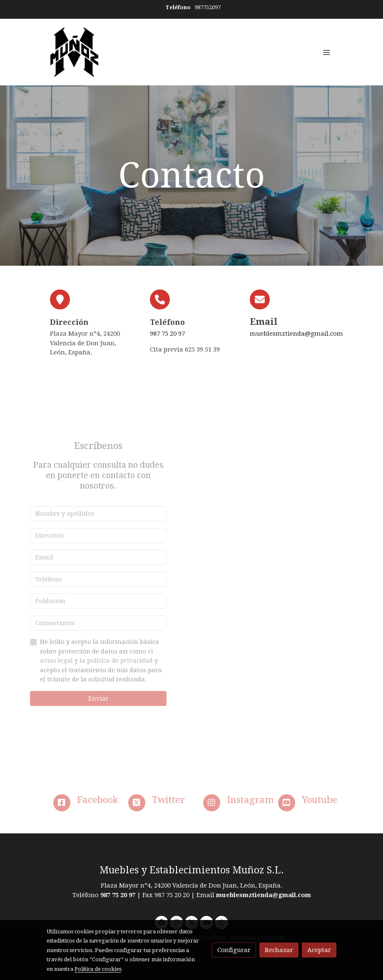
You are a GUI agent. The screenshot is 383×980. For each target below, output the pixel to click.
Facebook (98, 800)
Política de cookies (98, 969)
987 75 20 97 (167, 334)
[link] (75, 52)
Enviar (98, 698)
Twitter (168, 800)
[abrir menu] (326, 52)
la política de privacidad (117, 661)
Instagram (250, 800)
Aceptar (319, 950)
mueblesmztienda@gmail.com (296, 334)
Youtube (320, 800)
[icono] (62, 803)
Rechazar (279, 950)
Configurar (234, 950)
